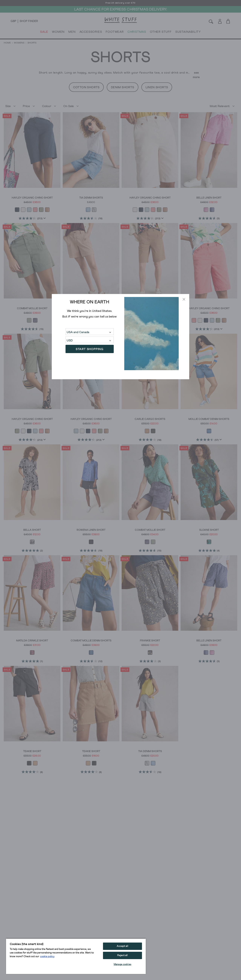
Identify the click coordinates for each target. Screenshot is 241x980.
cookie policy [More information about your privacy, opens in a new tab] (47, 957)
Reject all (122, 955)
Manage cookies (122, 964)
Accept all (122, 946)
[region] (76, 956)
